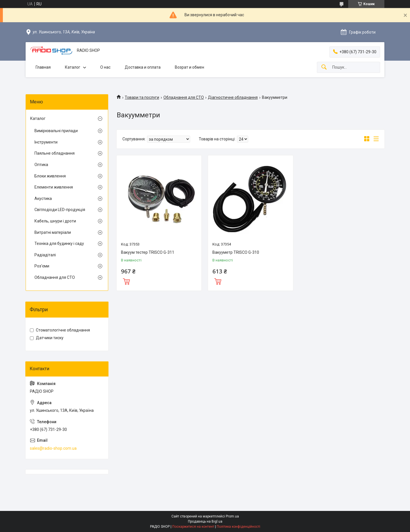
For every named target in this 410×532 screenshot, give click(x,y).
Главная (43, 67)
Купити (126, 281)
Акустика (43, 199)
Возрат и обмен (189, 67)
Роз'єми (42, 266)
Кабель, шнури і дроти (55, 221)
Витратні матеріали (53, 232)
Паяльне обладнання (55, 153)
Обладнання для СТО (184, 97)
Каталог (73, 67)
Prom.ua (232, 516)
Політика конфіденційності (238, 527)
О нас (105, 67)
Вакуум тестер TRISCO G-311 (148, 252)
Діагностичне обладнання (233, 97)
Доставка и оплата (143, 67)
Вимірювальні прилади (56, 131)
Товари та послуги (142, 97)
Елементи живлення (54, 187)
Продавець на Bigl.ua (205, 521)
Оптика (41, 165)
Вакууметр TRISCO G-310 (236, 252)
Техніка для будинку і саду (59, 244)
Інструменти (46, 142)
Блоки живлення (50, 176)
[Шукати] (324, 67)
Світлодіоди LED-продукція (60, 210)
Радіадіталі (45, 255)
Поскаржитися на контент (193, 527)
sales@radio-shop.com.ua (53, 448)
